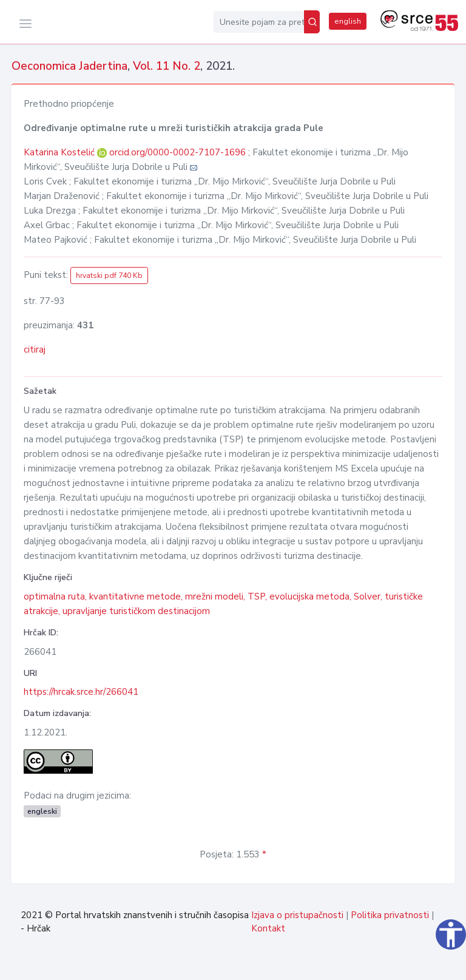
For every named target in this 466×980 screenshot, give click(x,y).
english (348, 21)
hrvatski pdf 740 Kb (109, 275)
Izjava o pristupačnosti (297, 915)
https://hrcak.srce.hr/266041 (81, 692)
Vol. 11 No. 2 (167, 66)
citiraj (35, 350)
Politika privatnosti (390, 915)
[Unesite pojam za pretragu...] (259, 22)
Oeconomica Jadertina (69, 66)
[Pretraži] (312, 22)
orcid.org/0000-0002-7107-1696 (177, 152)
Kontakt (268, 928)
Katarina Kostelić (60, 152)
